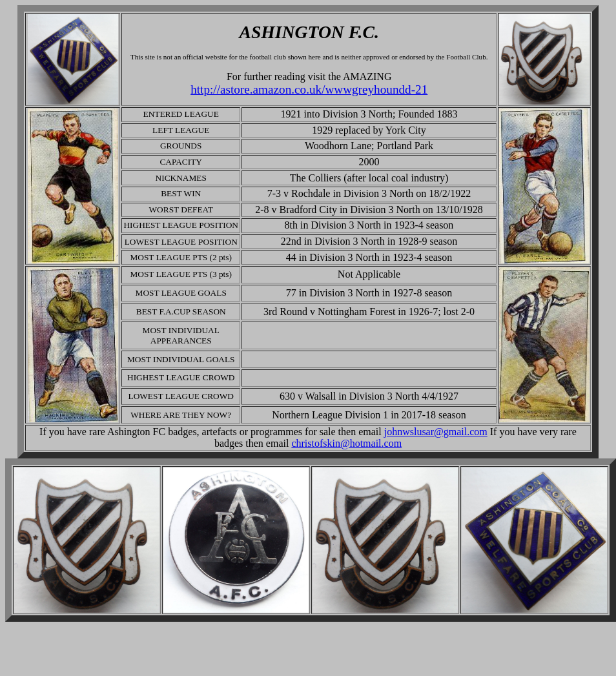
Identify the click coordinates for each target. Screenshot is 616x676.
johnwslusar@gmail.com (436, 432)
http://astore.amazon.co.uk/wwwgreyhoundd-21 (309, 89)
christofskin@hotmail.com (346, 443)
